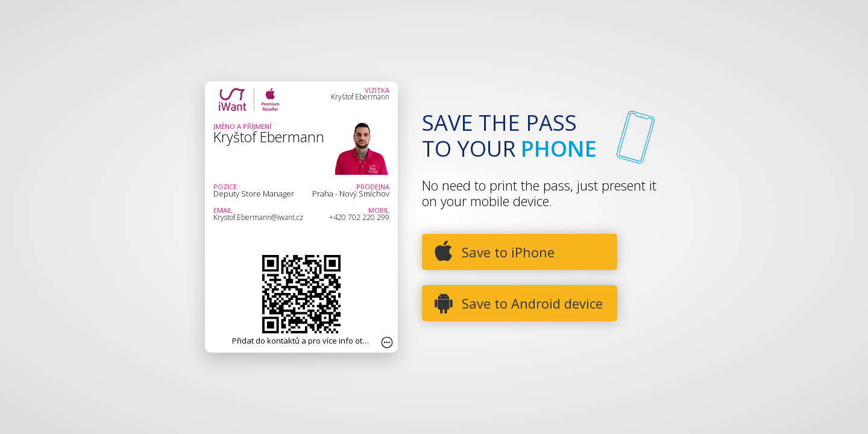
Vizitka (377, 90)
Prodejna (373, 187)
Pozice (225, 187)
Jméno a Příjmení (242, 126)
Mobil (379, 210)
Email (223, 210)
